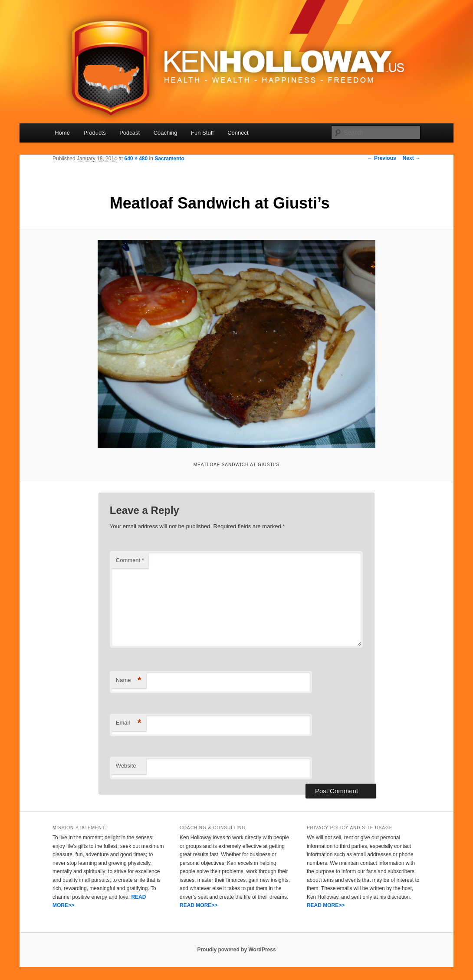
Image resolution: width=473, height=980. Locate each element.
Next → (412, 158)
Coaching (166, 133)
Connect (238, 133)
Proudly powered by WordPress (236, 950)
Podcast (130, 133)
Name (129, 680)
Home (62, 133)
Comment (130, 560)
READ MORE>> (199, 905)
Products (94, 133)
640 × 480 (136, 159)
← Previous (382, 158)
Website (126, 766)
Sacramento (169, 159)
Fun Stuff (202, 133)
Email (129, 723)
